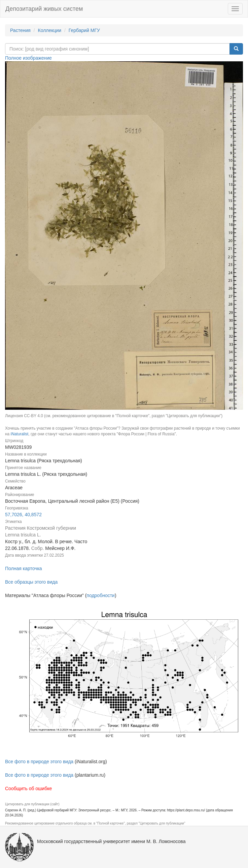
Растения (20, 30)
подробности (101, 595)
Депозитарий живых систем (44, 9)
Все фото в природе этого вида (39, 762)
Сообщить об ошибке (28, 788)
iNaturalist (19, 434)
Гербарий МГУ (84, 30)
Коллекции (50, 30)
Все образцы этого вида (31, 582)
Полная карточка (24, 568)
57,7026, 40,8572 (23, 515)
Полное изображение (28, 58)
